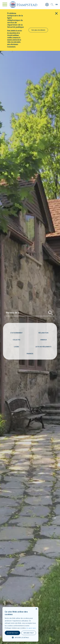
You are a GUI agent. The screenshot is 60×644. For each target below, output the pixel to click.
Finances (30, 355)
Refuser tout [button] (29, 633)
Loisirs (16, 348)
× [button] (36, 609)
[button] (20, 637)
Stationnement (16, 334)
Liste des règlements (43, 348)
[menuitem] (57, 5)
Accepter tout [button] (12, 633)
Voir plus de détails (38, 30)
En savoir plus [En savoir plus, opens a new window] (31, 628)
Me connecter (47, 5)
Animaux (43, 341)
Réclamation (43, 334)
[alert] (20, 624)
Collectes (16, 341)
